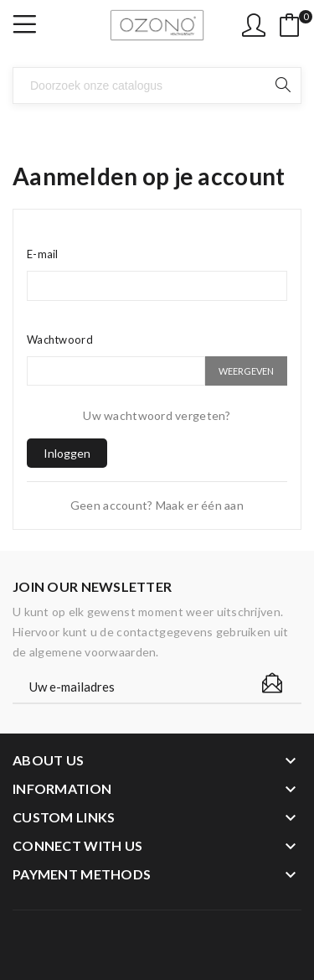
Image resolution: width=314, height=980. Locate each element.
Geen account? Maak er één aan (157, 505)
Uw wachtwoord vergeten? (157, 415)
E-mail (43, 254)
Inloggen (67, 453)
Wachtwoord (60, 340)
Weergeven (246, 371)
